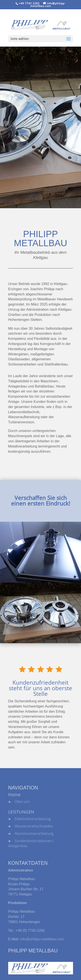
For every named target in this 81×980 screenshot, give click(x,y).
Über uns (22, 801)
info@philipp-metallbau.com (42, 939)
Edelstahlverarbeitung (33, 819)
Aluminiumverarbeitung (34, 833)
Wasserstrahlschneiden (34, 826)
